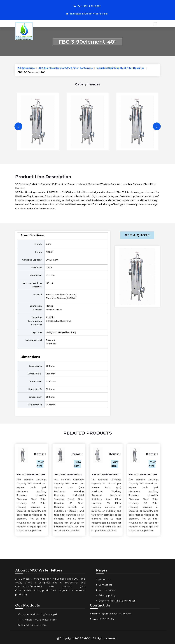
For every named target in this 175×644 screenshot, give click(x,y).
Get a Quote (137, 235)
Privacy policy (107, 595)
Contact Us (105, 585)
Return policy (107, 590)
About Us (104, 580)
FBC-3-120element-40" (106, 474)
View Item (40, 464)
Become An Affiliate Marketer (117, 601)
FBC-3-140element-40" (69, 474)
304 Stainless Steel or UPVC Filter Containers (65, 68)
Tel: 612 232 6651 (87, 6)
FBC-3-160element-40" (31, 474)
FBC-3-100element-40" (143, 474)
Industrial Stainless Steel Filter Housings (120, 68)
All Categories (26, 68)
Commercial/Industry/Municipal (38, 614)
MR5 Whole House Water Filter (37, 620)
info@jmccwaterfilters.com (87, 14)
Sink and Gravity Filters (32, 625)
